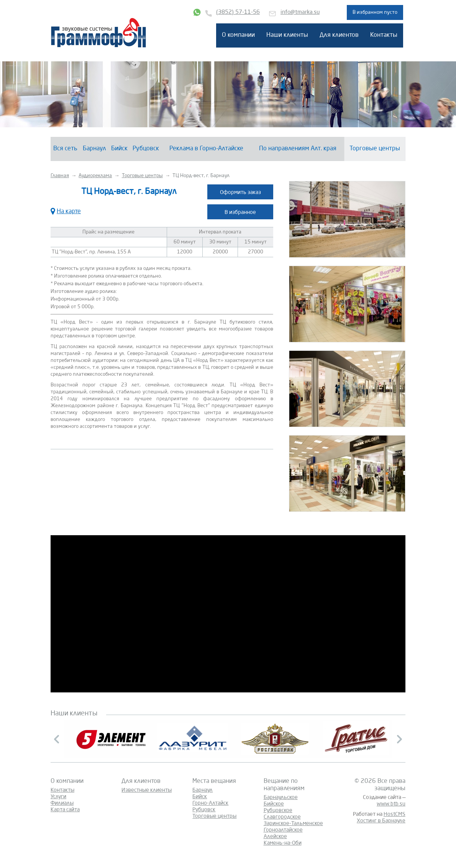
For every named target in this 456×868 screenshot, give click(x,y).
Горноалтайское (283, 830)
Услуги (58, 797)
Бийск (119, 149)
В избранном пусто (375, 12)
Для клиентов (339, 35)
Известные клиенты (147, 790)
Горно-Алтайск (210, 803)
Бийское (274, 804)
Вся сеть (65, 149)
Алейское (275, 837)
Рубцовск (146, 149)
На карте (66, 211)
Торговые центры (375, 149)
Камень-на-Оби (283, 843)
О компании (238, 35)
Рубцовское (278, 810)
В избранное (240, 212)
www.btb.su (391, 804)
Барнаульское (281, 797)
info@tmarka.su (300, 12)
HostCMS (394, 814)
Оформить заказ (240, 192)
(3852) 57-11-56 (238, 12)
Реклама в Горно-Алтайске (206, 149)
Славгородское (282, 817)
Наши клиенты (287, 35)
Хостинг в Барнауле (381, 821)
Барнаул (94, 149)
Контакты (384, 35)
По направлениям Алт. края (298, 149)
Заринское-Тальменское (293, 824)
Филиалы (62, 803)
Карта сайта (65, 810)
